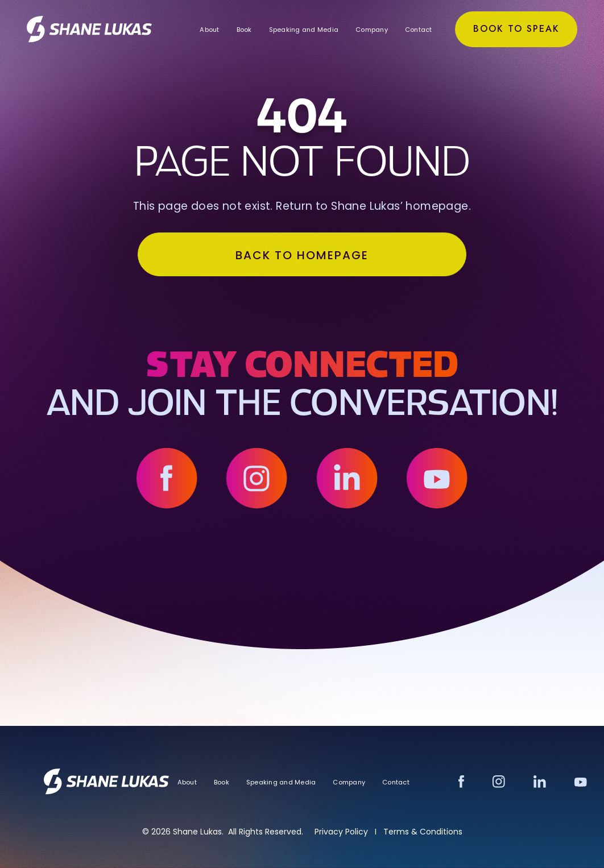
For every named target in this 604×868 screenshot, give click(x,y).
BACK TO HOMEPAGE (302, 257)
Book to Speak (514, 29)
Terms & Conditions (423, 832)
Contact (417, 30)
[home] (91, 29)
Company (370, 30)
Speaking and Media (302, 30)
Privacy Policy (341, 832)
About (208, 30)
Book (242, 30)
